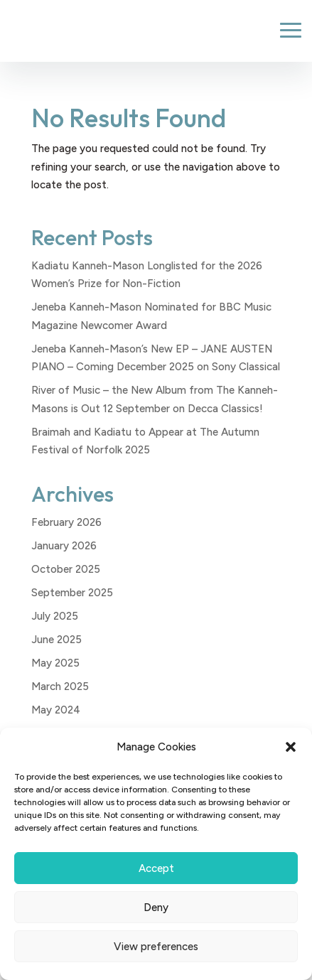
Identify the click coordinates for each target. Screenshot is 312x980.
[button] (291, 747)
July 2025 (55, 616)
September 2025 (72, 593)
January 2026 (64, 546)
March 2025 (60, 686)
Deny (156, 908)
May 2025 (55, 663)
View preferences (156, 947)
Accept (156, 868)
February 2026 (66, 522)
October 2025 (66, 569)
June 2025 (57, 640)
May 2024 (56, 710)
